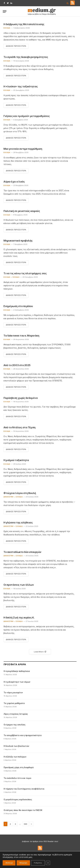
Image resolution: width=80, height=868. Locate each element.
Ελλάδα (7, 28)
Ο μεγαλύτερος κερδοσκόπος (18, 800)
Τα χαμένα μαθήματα (14, 704)
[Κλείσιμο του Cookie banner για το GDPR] (48, 863)
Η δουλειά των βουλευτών (16, 747)
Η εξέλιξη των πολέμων (15, 757)
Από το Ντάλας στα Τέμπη (20, 428)
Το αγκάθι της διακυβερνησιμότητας (26, 57)
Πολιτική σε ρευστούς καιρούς (22, 211)
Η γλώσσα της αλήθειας (18, 523)
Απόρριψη (23, 863)
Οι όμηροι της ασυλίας (15, 725)
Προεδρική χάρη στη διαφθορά (19, 768)
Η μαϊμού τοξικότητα (16, 461)
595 (26, 825)
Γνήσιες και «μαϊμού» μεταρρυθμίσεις (27, 116)
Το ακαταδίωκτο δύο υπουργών (22, 553)
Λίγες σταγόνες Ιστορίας (16, 715)
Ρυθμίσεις (38, 863)
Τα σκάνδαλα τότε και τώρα (17, 779)
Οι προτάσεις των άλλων (19, 585)
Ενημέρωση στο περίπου (18, 306)
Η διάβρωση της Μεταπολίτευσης (24, 24)
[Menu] (5, 11)
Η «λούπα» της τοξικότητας (21, 87)
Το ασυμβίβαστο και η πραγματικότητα (23, 736)
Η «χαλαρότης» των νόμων (17, 683)
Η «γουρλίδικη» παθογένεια (17, 672)
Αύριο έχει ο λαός (14, 182)
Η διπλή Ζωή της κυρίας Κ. (19, 618)
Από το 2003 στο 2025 (17, 365)
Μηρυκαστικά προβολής (18, 241)
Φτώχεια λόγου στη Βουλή (20, 494)
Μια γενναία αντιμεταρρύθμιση (23, 149)
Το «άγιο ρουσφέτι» (13, 693)
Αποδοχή (9, 863)
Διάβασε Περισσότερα (16, 46)
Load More (40, 652)
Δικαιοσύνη (8, 497)
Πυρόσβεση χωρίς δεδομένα (21, 398)
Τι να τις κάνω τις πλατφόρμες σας (25, 274)
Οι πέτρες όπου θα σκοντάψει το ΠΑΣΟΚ (23, 811)
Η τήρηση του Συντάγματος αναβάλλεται (24, 789)
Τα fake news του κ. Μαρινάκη (21, 336)
